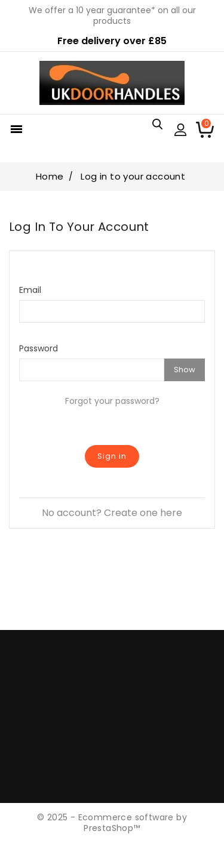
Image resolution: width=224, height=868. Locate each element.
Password (39, 348)
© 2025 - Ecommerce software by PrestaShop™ (112, 823)
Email (30, 290)
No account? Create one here (112, 513)
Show (185, 370)
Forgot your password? (112, 401)
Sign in (112, 456)
